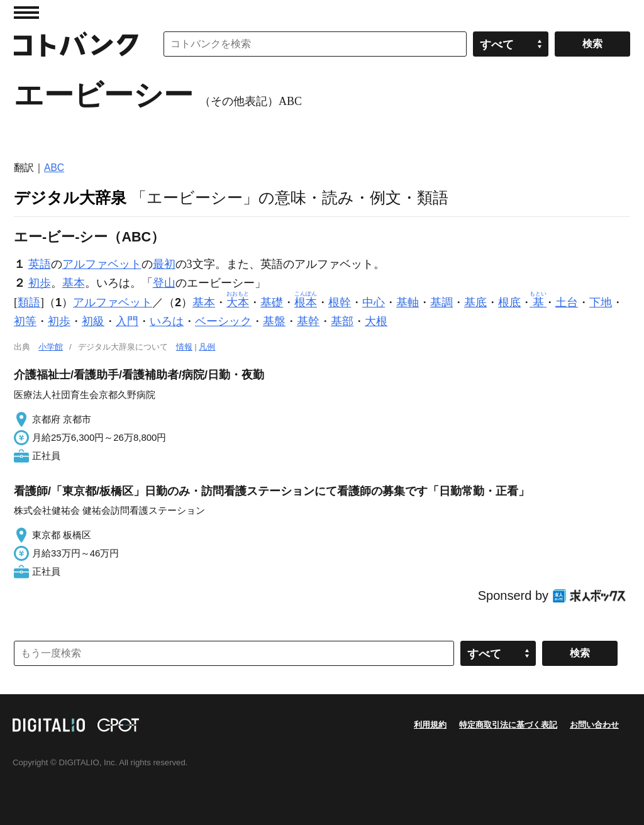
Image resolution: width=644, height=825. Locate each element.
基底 (475, 302)
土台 (567, 302)
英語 (40, 264)
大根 (376, 321)
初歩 (40, 283)
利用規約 (430, 725)
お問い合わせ (594, 725)
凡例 (207, 347)
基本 (74, 283)
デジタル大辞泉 (70, 197)
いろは (167, 321)
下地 (601, 302)
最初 (164, 264)
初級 (93, 321)
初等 (25, 321)
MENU (26, 13)
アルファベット (102, 264)
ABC (54, 168)
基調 (441, 302)
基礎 (272, 302)
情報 (184, 347)
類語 (29, 302)
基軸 (408, 302)
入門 (127, 321)
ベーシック (223, 321)
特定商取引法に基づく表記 (508, 725)
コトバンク (76, 44)
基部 (342, 321)
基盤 (274, 321)
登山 (164, 283)
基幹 (308, 321)
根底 (509, 302)
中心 (374, 302)
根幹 (340, 302)
